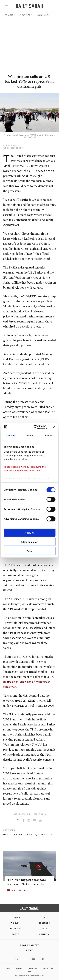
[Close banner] (54, 427)
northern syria (21, 835)
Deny (29, 551)
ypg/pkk (7, 835)
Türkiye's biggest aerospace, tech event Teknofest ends (27, 882)
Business (44, 923)
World (15, 923)
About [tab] (48, 436)
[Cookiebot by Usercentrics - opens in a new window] (35, 427)
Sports (15, 934)
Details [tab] (30, 436)
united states (46, 835)
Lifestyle (15, 929)
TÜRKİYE (44, 917)
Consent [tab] (11, 436)
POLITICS (15, 917)
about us (33, 968)
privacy (20, 968)
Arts (44, 929)
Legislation (43, 15)
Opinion (44, 934)
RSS (29, 972)
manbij (34, 835)
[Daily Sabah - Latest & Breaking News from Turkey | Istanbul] (29, 6)
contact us (48, 968)
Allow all (29, 533)
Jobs (8, 968)
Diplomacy (26, 15)
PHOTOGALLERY (19, 890)
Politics (10, 15)
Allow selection (29, 542)
